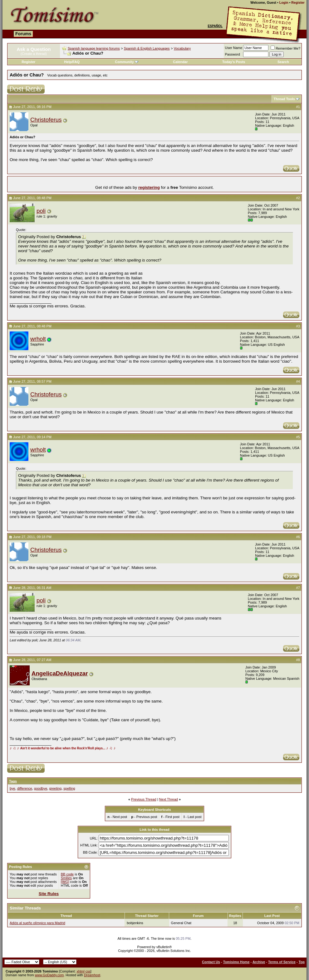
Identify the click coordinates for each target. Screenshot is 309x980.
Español (215, 26)
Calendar (180, 62)
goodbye (41, 788)
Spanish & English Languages (147, 48)
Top (302, 962)
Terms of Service (282, 962)
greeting (55, 788)
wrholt (38, 339)
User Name (234, 48)
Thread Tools (284, 99)
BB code (67, 874)
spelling (69, 788)
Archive (259, 962)
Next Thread (169, 799)
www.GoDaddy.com (49, 975)
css (88, 971)
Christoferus (46, 120)
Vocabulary (182, 48)
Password (233, 54)
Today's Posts (234, 62)
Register (298, 2)
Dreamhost (92, 975)
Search (283, 62)
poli (41, 211)
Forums (23, 34)
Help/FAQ (72, 62)
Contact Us (211, 962)
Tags (13, 781)
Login (284, 2)
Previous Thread (144, 799)
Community (127, 62)
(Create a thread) (34, 54)
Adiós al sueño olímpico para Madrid (37, 923)
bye (12, 788)
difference (25, 788)
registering (149, 187)
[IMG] (65, 882)
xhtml (80, 971)
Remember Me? (285, 48)
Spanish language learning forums (94, 48)
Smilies (66, 878)
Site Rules (49, 894)
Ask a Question (34, 49)
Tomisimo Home (236, 962)
